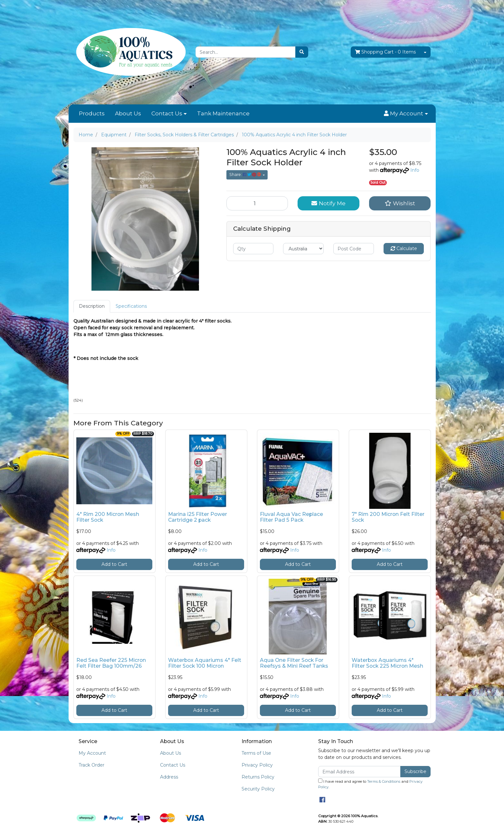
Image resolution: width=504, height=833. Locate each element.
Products (92, 113)
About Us (128, 113)
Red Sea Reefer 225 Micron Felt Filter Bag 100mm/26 (111, 663)
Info (415, 170)
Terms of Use (256, 753)
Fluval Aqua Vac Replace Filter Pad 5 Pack (291, 517)
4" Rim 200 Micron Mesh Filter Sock (108, 517)
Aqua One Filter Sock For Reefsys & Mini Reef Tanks (294, 663)
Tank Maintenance (223, 113)
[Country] (303, 249)
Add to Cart (114, 564)
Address (169, 777)
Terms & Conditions (384, 781)
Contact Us (167, 113)
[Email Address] (360, 772)
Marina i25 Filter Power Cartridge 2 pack (198, 517)
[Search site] (302, 52)
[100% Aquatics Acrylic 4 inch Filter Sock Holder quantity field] (257, 203)
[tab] (92, 306)
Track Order (91, 765)
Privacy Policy (257, 765)
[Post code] (354, 249)
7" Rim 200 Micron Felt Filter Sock (388, 517)
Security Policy (258, 789)
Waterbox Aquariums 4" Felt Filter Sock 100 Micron (205, 663)
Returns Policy (258, 777)
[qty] (253, 249)
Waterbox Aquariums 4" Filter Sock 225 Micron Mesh (387, 663)
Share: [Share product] (246, 174)
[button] (406, 114)
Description (92, 306)
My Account (92, 753)
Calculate (404, 248)
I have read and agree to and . (370, 784)
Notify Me (328, 203)
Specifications (131, 306)
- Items (385, 52)
